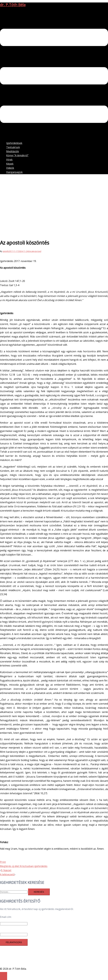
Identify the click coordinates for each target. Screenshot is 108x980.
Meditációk (13, 151)
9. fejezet (6, 870)
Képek (10, 164)
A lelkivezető (7, 874)
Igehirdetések (14, 143)
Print (3, 862)
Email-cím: (6, 917)
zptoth (6, 251)
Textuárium (13, 147)
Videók (10, 168)
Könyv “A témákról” (17, 155)
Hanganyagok (14, 172)
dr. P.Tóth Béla (13, 5)
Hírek (9, 160)
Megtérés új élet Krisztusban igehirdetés (24, 866)
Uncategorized (35, 251)
